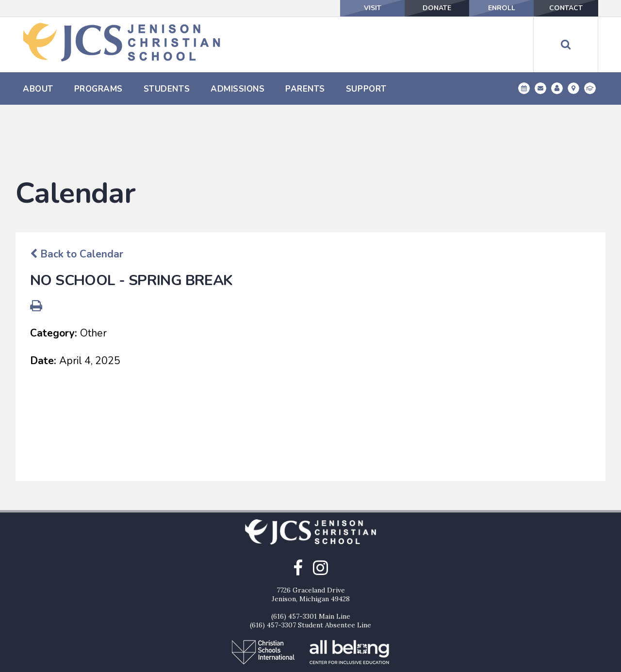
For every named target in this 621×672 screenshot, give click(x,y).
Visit (373, 8)
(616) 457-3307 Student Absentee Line (310, 576)
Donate (437, 8)
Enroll (502, 8)
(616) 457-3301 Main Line (311, 567)
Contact (566, 8)
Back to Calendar (77, 205)
